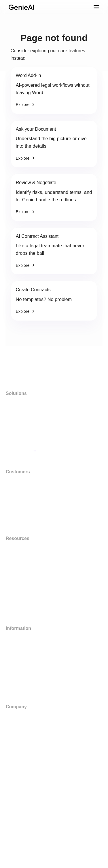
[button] (54, 837)
